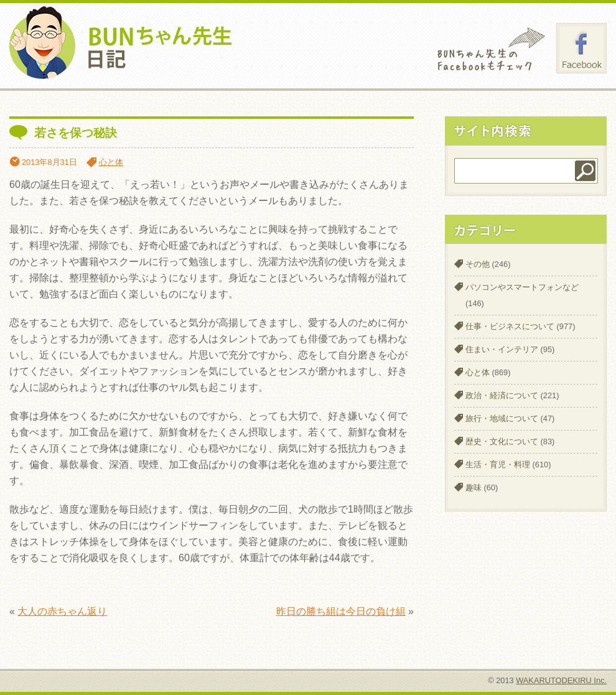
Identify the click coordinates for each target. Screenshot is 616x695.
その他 (478, 264)
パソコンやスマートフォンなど (522, 287)
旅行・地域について (502, 418)
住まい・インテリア (502, 349)
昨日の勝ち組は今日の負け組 (341, 611)
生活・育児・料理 (498, 464)
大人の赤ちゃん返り (62, 611)
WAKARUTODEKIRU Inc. (561, 680)
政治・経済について (502, 395)
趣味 (474, 487)
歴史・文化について (502, 441)
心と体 (111, 162)
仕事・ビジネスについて (510, 326)
